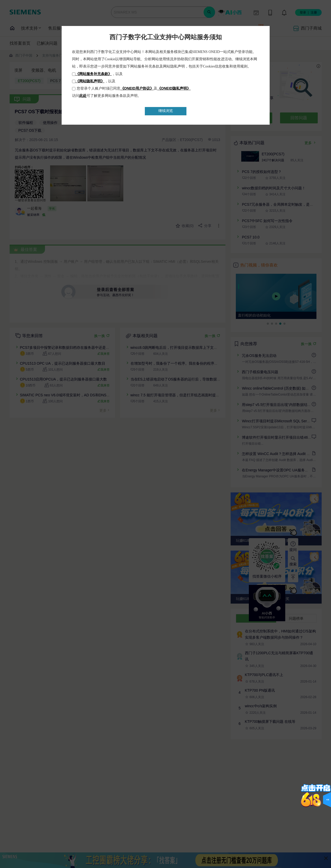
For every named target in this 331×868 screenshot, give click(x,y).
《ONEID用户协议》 (137, 88)
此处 (83, 96)
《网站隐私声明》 (90, 81)
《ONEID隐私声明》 (174, 88)
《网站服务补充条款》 (94, 74)
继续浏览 (166, 111)
